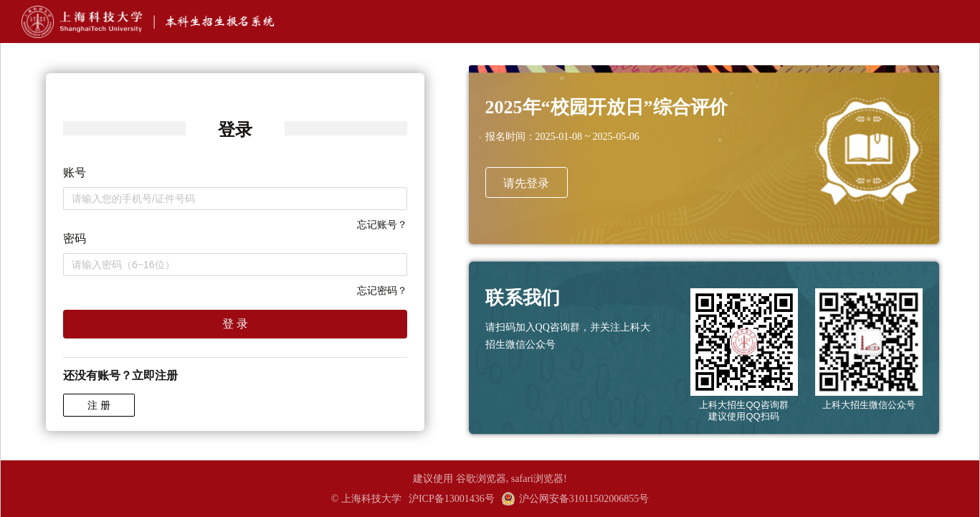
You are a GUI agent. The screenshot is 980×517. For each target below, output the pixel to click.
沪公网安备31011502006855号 (575, 499)
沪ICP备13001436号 (452, 499)
